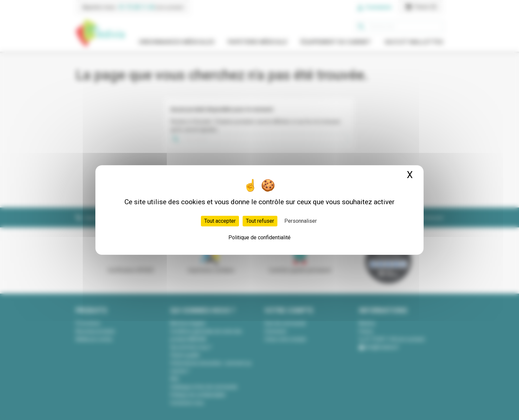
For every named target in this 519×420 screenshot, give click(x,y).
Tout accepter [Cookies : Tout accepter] (220, 221)
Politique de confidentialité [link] (259, 237)
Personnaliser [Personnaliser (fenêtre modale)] (301, 221)
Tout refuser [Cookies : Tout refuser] (260, 221)
